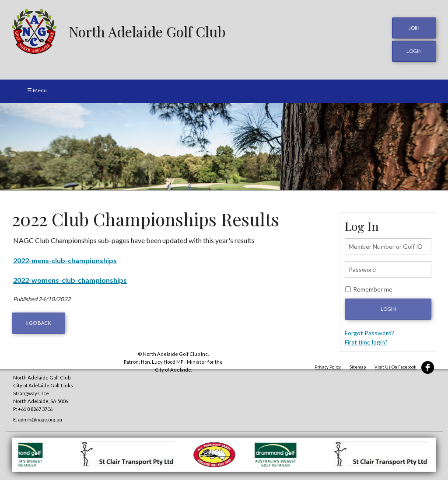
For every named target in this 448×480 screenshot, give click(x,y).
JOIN (414, 28)
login (414, 51)
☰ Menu (37, 90)
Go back (38, 322)
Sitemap (358, 367)
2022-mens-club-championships (65, 260)
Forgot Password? (369, 332)
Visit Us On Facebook (404, 367)
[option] (224, 146)
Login (388, 308)
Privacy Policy (328, 367)
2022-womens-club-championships (70, 280)
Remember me (373, 289)
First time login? (366, 342)
